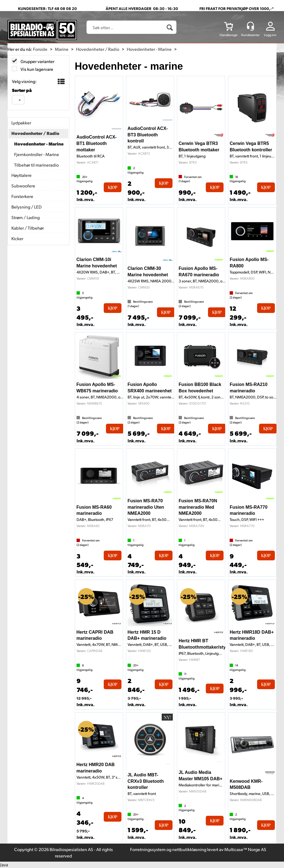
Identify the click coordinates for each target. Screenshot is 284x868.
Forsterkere (22, 196)
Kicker (17, 238)
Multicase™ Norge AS (245, 849)
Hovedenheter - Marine (149, 49)
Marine (62, 49)
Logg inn (270, 35)
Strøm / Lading (26, 217)
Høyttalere (21, 175)
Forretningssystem (148, 849)
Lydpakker (21, 123)
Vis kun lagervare (36, 69)
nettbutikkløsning (189, 849)
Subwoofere (23, 186)
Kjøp (113, 187)
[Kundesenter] (250, 26)
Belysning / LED (26, 207)
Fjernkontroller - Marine (37, 154)
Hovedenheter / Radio (98, 49)
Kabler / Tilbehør (28, 228)
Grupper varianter (37, 61)
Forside (40, 49)
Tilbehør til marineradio (36, 165)
